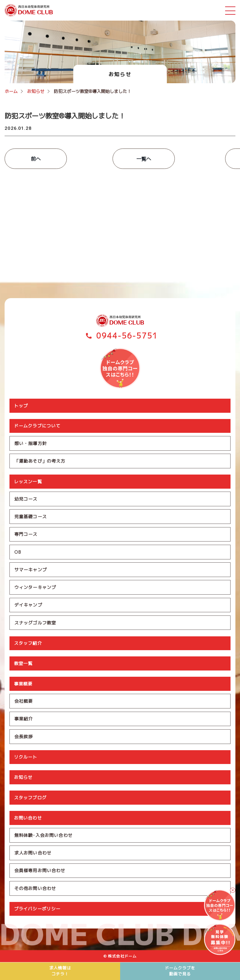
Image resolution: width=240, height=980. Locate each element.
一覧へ (120, 159)
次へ (204, 159)
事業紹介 (24, 720)
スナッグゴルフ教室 (35, 623)
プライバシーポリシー (37, 910)
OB (18, 552)
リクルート (26, 758)
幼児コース (26, 499)
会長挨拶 (24, 737)
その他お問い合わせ (35, 890)
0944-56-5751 (127, 335)
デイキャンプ (28, 605)
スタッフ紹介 (28, 644)
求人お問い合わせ (33, 854)
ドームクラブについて (37, 425)
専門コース (26, 534)
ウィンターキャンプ (35, 588)
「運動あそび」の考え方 (40, 461)
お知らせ (23, 778)
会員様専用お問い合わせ (40, 872)
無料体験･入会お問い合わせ (43, 836)
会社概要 (24, 702)
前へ (36, 159)
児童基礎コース (31, 517)
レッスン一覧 (28, 481)
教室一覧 (23, 664)
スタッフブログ (30, 799)
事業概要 (23, 684)
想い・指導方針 (31, 443)
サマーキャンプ (31, 570)
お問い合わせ (28, 819)
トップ (21, 405)
